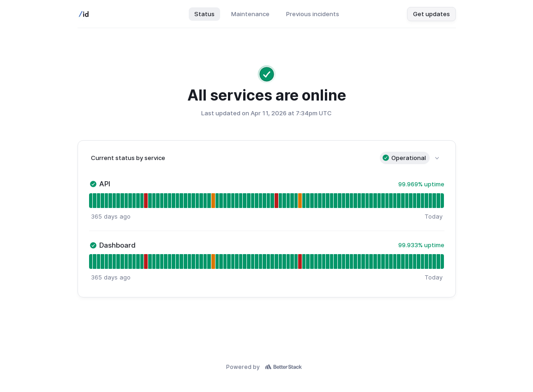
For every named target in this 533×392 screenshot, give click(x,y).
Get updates (431, 14)
